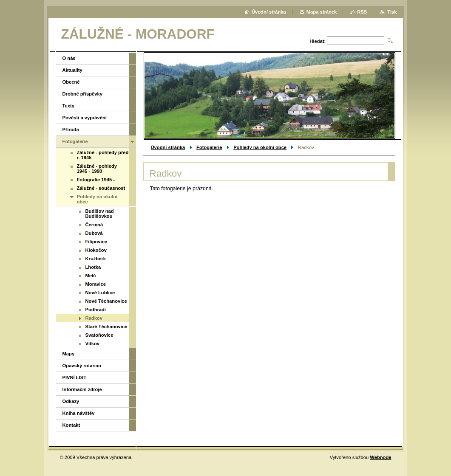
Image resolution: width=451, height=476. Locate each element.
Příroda (71, 130)
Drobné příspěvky (83, 94)
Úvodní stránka (168, 147)
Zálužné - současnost (101, 188)
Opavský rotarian (82, 366)
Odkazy (71, 401)
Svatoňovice (99, 335)
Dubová (94, 233)
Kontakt (71, 425)
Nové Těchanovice (106, 301)
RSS (362, 12)
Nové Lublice (100, 293)
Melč (91, 276)
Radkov (94, 318)
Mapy (69, 354)
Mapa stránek (322, 12)
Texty (68, 106)
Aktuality (72, 70)
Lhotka (93, 267)
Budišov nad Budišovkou (100, 214)
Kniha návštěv (79, 413)
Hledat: (318, 41)
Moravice (96, 284)
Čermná (94, 225)
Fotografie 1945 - (96, 180)
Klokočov (96, 250)
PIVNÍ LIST (75, 377)
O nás (69, 58)
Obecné (71, 82)
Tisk (392, 12)
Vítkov (93, 344)
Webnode (380, 457)
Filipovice (96, 242)
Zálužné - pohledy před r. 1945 (103, 155)
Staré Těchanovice (106, 327)
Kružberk (96, 259)
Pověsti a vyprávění (85, 118)
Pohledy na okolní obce (260, 147)
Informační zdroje (82, 389)
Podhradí (96, 310)
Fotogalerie (209, 147)
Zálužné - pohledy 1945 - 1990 (97, 169)
